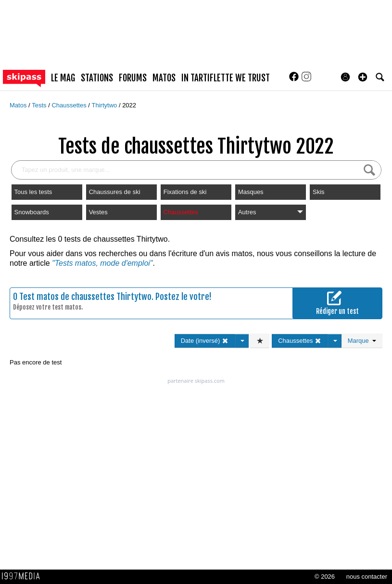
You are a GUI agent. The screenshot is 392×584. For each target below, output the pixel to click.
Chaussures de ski (115, 192)
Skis (319, 192)
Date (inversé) (205, 341)
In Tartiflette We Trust (226, 78)
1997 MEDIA (24, 576)
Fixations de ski (185, 192)
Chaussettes (70, 105)
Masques (251, 192)
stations (97, 78)
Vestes (98, 212)
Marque (362, 341)
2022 (129, 105)
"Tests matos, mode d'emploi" (102, 263)
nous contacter (367, 577)
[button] (363, 77)
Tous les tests (33, 192)
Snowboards (32, 212)
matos (164, 78)
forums (133, 78)
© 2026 (325, 577)
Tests (40, 105)
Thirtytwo (105, 105)
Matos (19, 105)
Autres (271, 212)
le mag (63, 78)
